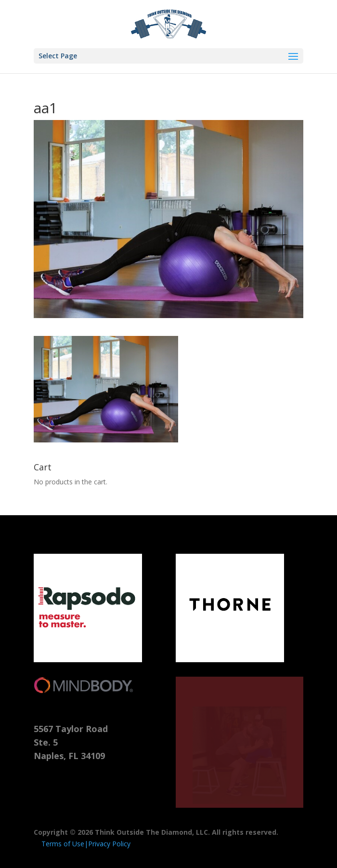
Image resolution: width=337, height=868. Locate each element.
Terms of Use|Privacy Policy (86, 844)
